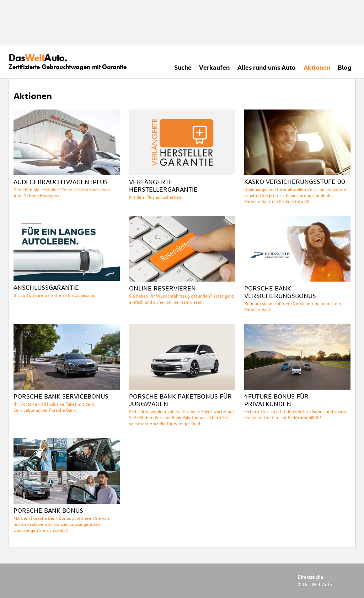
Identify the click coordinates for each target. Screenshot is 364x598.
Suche (183, 67)
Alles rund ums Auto (267, 67)
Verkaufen (214, 67)
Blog (345, 67)
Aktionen (317, 67)
